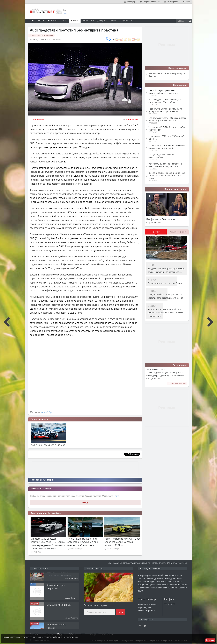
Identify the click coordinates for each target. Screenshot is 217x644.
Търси (120, 612)
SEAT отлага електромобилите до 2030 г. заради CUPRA (47, 540)
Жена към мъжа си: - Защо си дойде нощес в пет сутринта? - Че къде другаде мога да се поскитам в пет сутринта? (165, 374)
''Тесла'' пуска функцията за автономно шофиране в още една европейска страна (120, 542)
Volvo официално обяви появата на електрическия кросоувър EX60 (165, 165)
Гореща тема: (42, 35)
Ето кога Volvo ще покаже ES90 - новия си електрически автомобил (167, 147)
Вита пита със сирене (95, 605)
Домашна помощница (59, 614)
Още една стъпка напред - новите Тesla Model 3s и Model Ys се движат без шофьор (167, 176)
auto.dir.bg (46, 412)
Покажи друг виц (177, 383)
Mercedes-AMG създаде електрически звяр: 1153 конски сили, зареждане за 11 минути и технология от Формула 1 (85, 544)
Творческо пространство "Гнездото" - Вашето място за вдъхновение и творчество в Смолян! (59, 583)
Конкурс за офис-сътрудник (56, 596)
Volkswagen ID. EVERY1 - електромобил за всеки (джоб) (167, 128)
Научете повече (70, 637)
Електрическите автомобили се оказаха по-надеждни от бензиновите (167, 119)
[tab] (156, 233)
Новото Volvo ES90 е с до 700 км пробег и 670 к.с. (167, 137)
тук (117, 496)
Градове (124, 20)
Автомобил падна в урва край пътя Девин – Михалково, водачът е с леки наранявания (166, 313)
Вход (85, 502)
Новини (75, 20)
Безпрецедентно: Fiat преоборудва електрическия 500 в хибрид (165, 101)
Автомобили (38, 119)
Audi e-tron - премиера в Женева (48, 445)
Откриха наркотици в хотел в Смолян (166, 283)
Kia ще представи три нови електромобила (161, 156)
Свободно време (99, 20)
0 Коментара (132, 119)
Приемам (210, 640)
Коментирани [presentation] (178, 232)
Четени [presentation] (156, 232)
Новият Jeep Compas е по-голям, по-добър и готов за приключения (166, 110)
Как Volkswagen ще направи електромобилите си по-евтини (163, 92)
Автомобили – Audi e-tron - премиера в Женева (167, 75)
